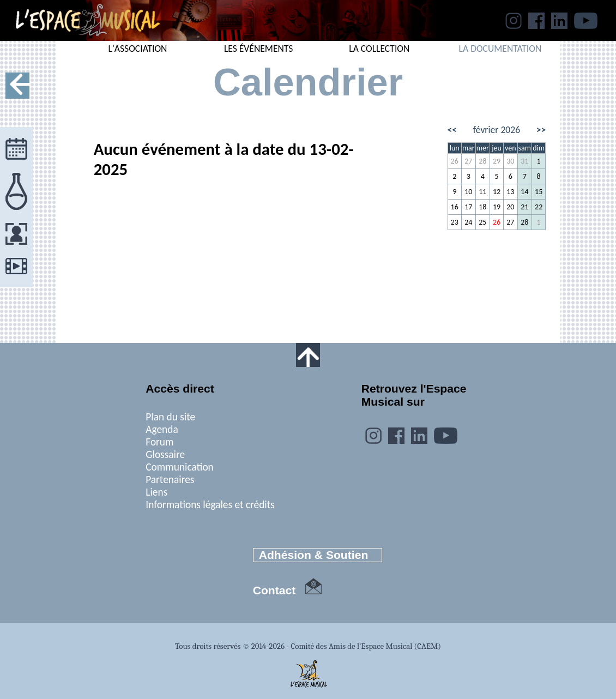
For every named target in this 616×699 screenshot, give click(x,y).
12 (497, 192)
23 (455, 222)
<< (452, 130)
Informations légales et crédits (210, 505)
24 (468, 222)
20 (510, 207)
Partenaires (170, 480)
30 (510, 161)
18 (482, 207)
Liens (156, 492)
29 (497, 161)
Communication (180, 467)
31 (524, 161)
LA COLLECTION (379, 49)
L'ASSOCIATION (138, 49)
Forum (159, 442)
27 (468, 161)
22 (539, 207)
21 (524, 207)
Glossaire (165, 454)
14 (524, 192)
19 (497, 207)
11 (482, 192)
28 (482, 161)
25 (482, 222)
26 (455, 161)
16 (455, 207)
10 (468, 192)
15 (539, 192)
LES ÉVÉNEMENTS (259, 49)
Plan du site (170, 417)
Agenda (162, 429)
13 (510, 192)
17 (468, 207)
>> (541, 130)
